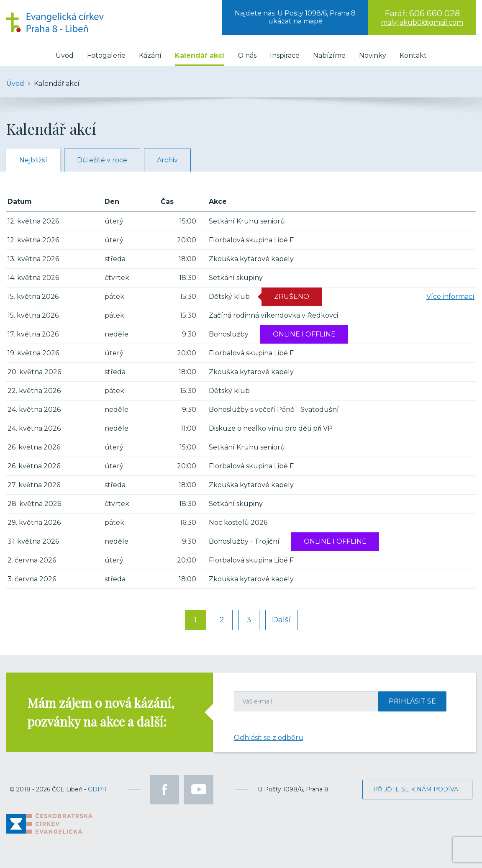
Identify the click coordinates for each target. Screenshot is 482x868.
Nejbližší (33, 160)
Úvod (65, 55)
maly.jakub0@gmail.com (422, 22)
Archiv (167, 160)
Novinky (373, 55)
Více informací (450, 297)
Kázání (150, 55)
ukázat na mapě (295, 21)
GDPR (97, 789)
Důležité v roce (102, 160)
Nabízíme (329, 55)
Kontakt (413, 55)
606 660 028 (435, 13)
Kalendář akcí (200, 55)
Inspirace (285, 55)
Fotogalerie (106, 55)
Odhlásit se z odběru (269, 738)
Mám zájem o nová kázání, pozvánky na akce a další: (101, 712)
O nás (247, 55)
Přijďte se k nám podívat (417, 789)
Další (281, 620)
